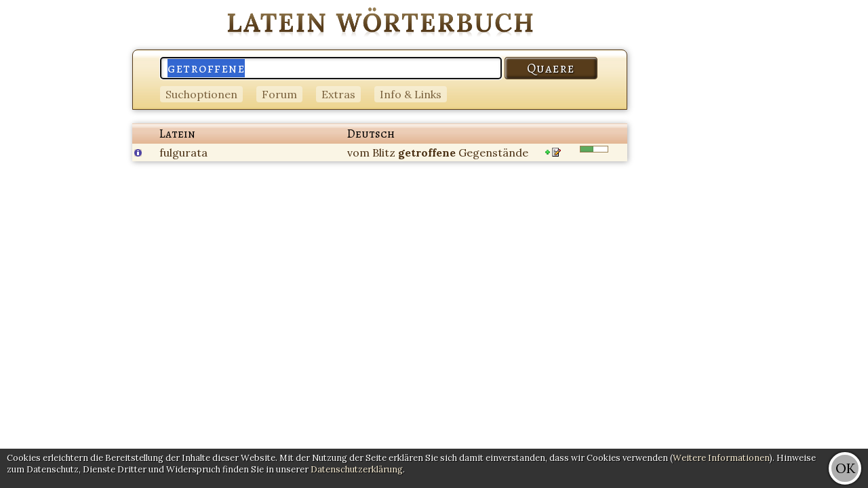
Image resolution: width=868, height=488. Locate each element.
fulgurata (183, 152)
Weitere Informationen (721, 458)
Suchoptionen (201, 94)
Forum (279, 94)
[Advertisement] (814, 203)
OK (845, 468)
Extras (338, 94)
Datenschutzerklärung (357, 469)
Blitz (384, 152)
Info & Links (411, 94)
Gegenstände (493, 152)
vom (358, 152)
